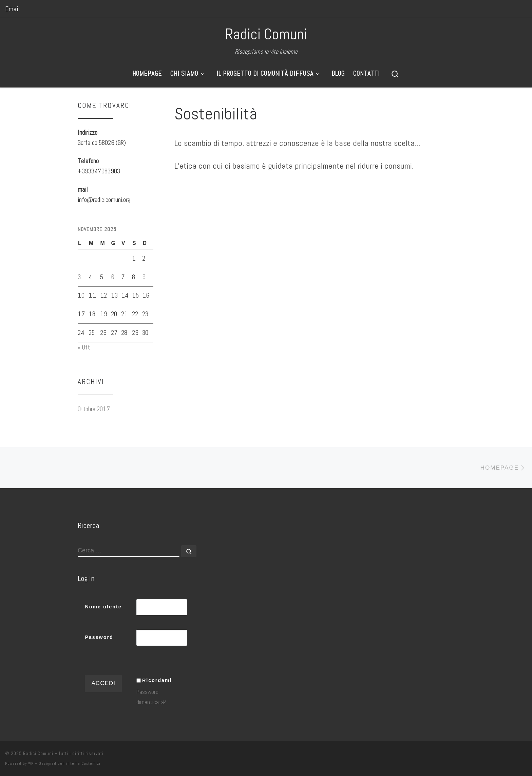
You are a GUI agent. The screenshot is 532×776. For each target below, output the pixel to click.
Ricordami (157, 680)
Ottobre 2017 (94, 409)
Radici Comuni (38, 753)
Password (99, 637)
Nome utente (103, 607)
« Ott (84, 347)
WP (31, 763)
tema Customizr (85, 763)
